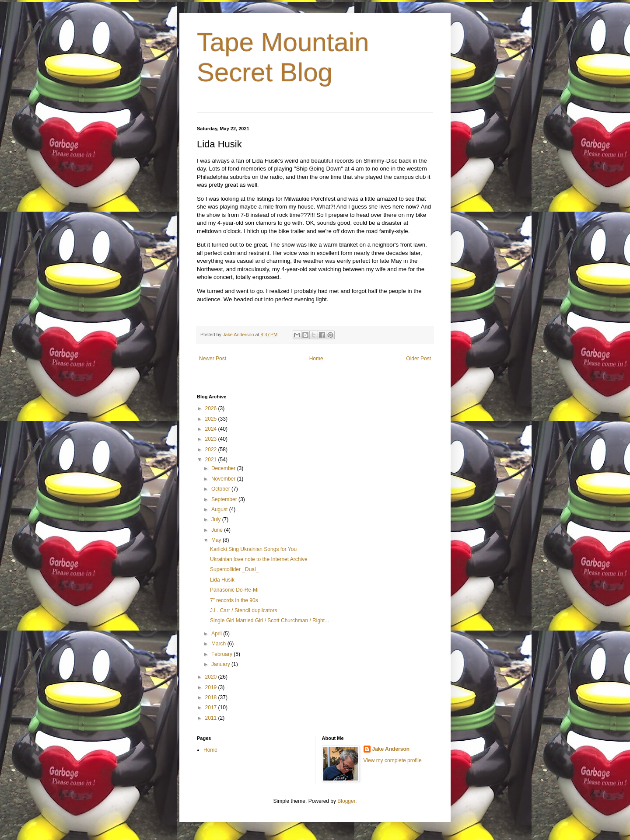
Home (316, 359)
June (218, 530)
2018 (212, 697)
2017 (212, 708)
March (219, 644)
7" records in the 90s (234, 600)
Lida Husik (222, 580)
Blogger (346, 801)
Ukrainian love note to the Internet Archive (259, 559)
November (224, 479)
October (221, 489)
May (217, 540)
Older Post (418, 359)
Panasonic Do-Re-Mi (234, 590)
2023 (212, 439)
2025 (212, 419)
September (225, 499)
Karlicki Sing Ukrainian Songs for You (253, 549)
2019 (212, 687)
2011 (212, 718)
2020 (212, 677)
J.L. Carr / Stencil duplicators (243, 610)
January (221, 664)
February (222, 654)
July (217, 519)
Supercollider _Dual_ (234, 569)
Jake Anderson (391, 749)
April (217, 634)
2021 (212, 460)
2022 (212, 450)
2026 (212, 408)
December (224, 468)
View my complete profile (393, 760)
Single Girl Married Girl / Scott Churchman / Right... (269, 620)
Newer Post (213, 359)
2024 (212, 429)
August (220, 509)
